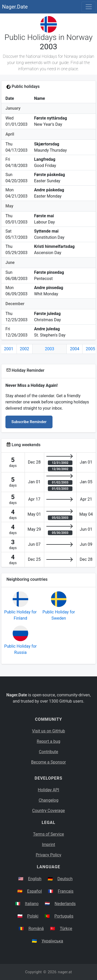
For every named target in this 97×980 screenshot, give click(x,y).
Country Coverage (48, 811)
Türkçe (66, 929)
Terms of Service (49, 834)
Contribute (48, 752)
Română (36, 929)
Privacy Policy (48, 855)
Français (66, 891)
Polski (33, 916)
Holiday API (48, 790)
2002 (25, 349)
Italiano (32, 904)
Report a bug (48, 741)
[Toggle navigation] (89, 7)
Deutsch (65, 879)
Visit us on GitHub (49, 731)
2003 (50, 349)
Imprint (48, 845)
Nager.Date (15, 7)
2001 (9, 349)
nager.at (65, 972)
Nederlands (65, 904)
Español (35, 891)
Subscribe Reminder (29, 422)
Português (64, 916)
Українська (52, 941)
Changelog (48, 800)
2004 (74, 349)
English (35, 879)
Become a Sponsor (48, 762)
